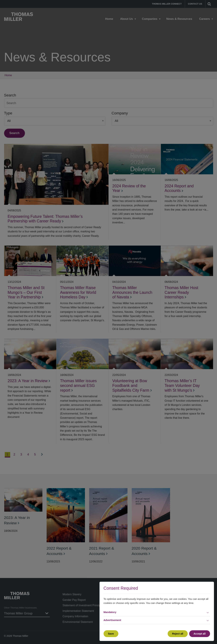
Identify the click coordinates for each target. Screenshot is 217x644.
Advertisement (112, 620)
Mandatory (110, 612)
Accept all (200, 634)
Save (111, 634)
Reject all (178, 634)
